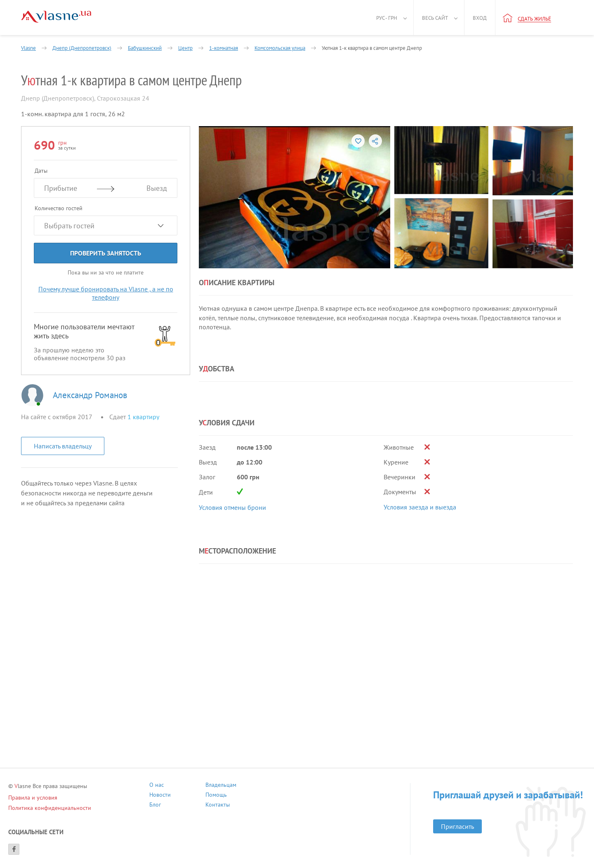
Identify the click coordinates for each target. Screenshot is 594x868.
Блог (155, 806)
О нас (157, 786)
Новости (160, 796)
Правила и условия (33, 798)
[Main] (56, 17)
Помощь (216, 796)
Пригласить (457, 826)
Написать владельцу (63, 446)
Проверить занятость (106, 253)
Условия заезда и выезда (420, 507)
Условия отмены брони (232, 507)
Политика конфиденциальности (50, 808)
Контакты (218, 806)
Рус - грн (387, 18)
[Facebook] (14, 849)
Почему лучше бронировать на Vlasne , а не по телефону (106, 293)
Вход (480, 18)
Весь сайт (435, 18)
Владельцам (221, 786)
